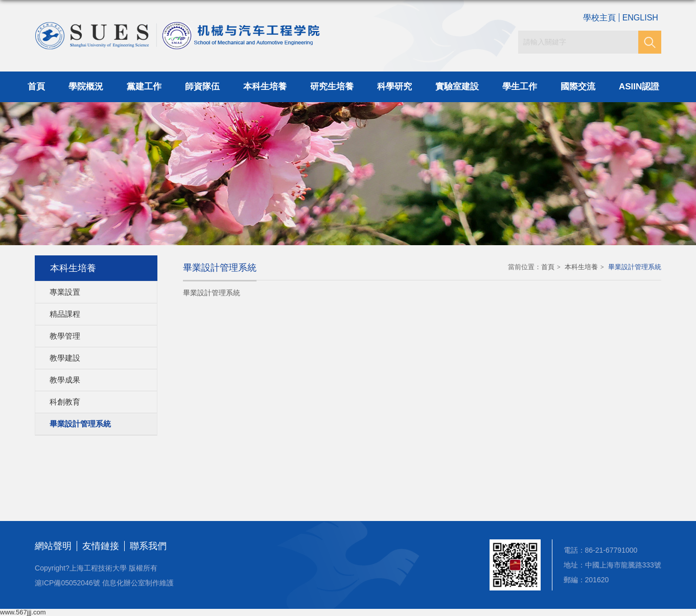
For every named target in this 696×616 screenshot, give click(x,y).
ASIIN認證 (639, 87)
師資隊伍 (202, 87)
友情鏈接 (101, 546)
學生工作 (520, 87)
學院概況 (86, 87)
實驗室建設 (457, 87)
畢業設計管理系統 (635, 267)
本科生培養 (265, 87)
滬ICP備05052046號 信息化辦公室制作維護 (104, 583)
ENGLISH (640, 18)
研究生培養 (332, 87)
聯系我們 (148, 546)
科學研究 (395, 87)
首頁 (36, 87)
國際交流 (578, 87)
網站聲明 (53, 546)
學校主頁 (599, 18)
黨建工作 (144, 87)
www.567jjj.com (23, 612)
